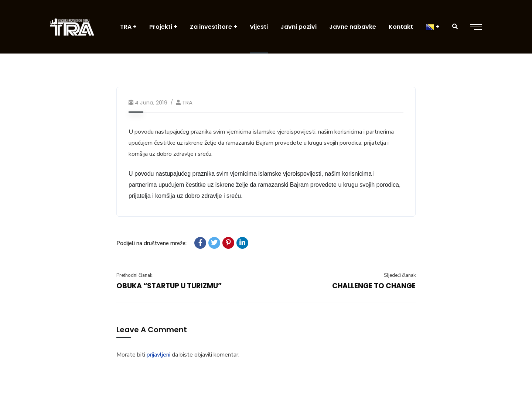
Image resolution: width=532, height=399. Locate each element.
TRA (187, 102)
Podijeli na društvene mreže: (151, 243)
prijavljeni (158, 355)
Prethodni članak (134, 275)
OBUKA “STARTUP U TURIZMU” (169, 286)
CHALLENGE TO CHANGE (374, 286)
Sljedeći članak (400, 275)
